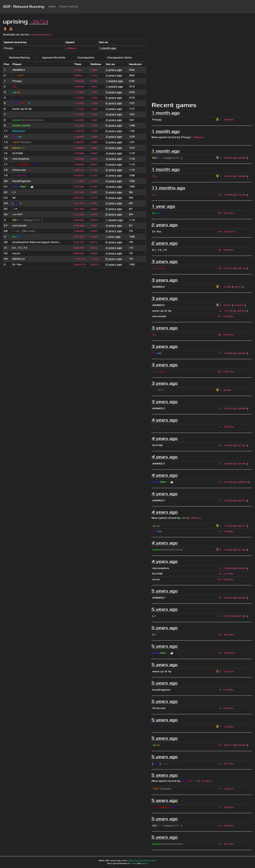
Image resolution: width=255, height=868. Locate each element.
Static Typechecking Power (142, 861)
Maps (52, 7)
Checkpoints (86, 58)
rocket (133, 863)
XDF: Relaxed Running (24, 7)
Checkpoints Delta (119, 58)
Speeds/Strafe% (54, 58)
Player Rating (68, 7)
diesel (145, 863)
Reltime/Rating (19, 58)
